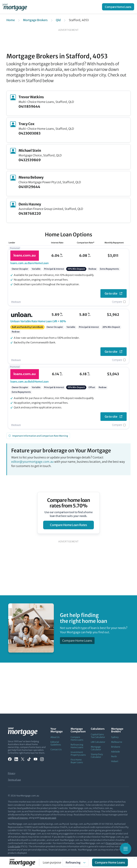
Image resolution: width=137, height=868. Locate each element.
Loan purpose (52, 862)
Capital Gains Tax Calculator (98, 736)
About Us (55, 737)
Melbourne (117, 742)
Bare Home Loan (30, 263)
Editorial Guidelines (56, 743)
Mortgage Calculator (96, 748)
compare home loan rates (68, 525)
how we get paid (48, 818)
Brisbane (116, 747)
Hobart (115, 761)
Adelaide (116, 752)
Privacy (12, 773)
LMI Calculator (98, 742)
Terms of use (14, 780)
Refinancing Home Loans (77, 746)
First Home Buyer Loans (77, 761)
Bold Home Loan (30, 382)
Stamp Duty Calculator (97, 756)
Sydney (115, 737)
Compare (117, 302)
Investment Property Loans (78, 753)
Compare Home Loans (118, 7)
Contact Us (56, 749)
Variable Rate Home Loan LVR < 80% (38, 321)
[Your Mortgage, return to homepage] (15, 7)
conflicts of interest (18, 818)
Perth (114, 756)
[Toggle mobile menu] (126, 849)
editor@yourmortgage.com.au (32, 462)
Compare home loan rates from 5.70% (69, 503)
